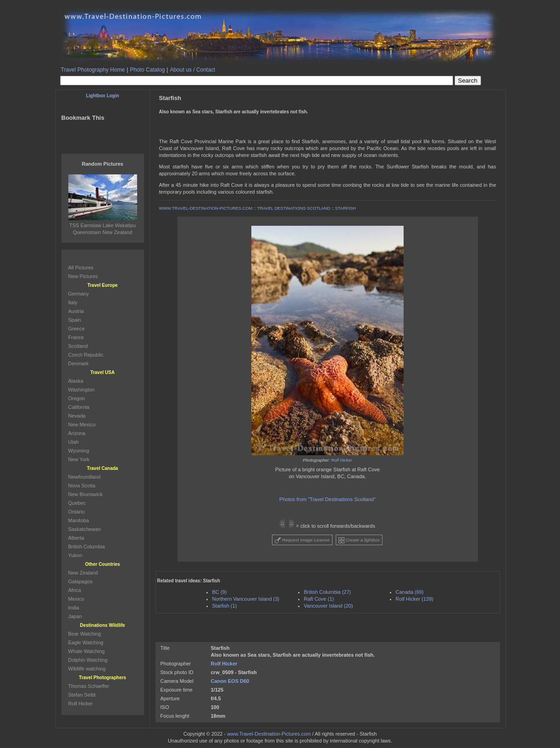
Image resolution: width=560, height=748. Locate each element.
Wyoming (79, 451)
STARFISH (345, 208)
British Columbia (87, 547)
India (74, 608)
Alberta (76, 538)
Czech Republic (86, 355)
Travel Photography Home (93, 70)
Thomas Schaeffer (89, 686)
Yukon (75, 555)
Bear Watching (85, 634)
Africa (75, 590)
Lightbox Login (102, 96)
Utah (74, 442)
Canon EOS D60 (230, 681)
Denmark (79, 363)
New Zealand (83, 573)
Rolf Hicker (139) (415, 599)
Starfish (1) (225, 606)
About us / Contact (192, 70)
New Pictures (83, 276)
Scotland (78, 346)
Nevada (77, 416)
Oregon (77, 398)
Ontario (77, 512)
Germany (79, 294)
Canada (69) (410, 592)
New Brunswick (86, 494)
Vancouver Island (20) (329, 606)
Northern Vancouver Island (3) (246, 599)
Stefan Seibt (82, 695)
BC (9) (220, 592)
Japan (75, 616)
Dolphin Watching (88, 660)
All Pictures (81, 268)
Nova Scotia (82, 486)
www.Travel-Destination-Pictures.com (269, 734)
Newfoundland (84, 477)
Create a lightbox (359, 540)
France (76, 337)
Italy (73, 302)
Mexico (76, 599)
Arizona (77, 433)
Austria (76, 311)
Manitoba (79, 520)
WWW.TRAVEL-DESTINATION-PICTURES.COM (206, 208)
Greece (77, 329)
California (79, 407)
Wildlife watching (87, 669)
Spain (75, 320)
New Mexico (82, 424)
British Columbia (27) (328, 592)
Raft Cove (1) (319, 599)
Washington (82, 390)
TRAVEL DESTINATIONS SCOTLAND (294, 208)
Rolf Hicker (342, 460)
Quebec (77, 503)
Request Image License (302, 540)
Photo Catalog (147, 70)
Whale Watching (87, 651)
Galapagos (80, 581)
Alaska (76, 381)
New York (79, 459)
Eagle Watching (86, 642)
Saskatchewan (85, 529)
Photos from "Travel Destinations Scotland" (327, 499)
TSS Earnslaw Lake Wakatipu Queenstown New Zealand (103, 225)
